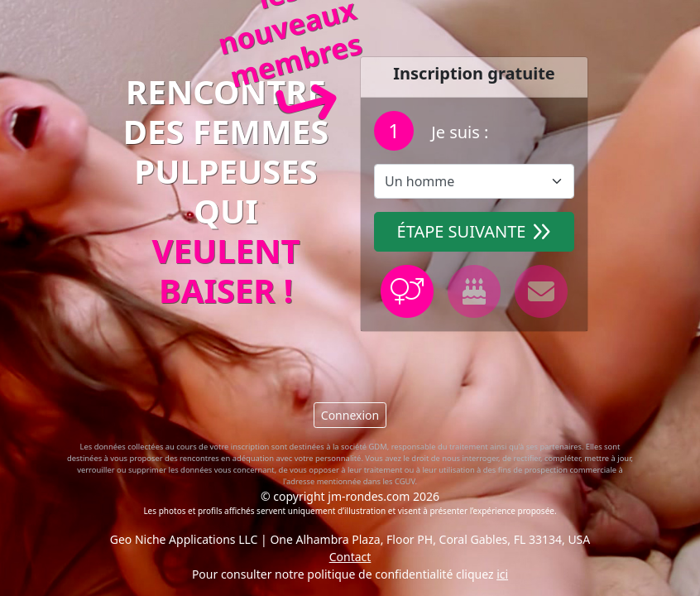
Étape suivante (475, 231)
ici (502, 574)
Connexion (350, 415)
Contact (350, 557)
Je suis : (458, 132)
